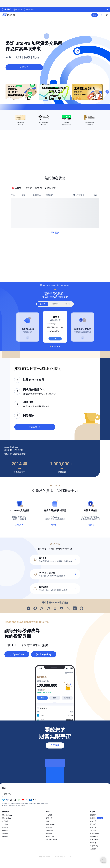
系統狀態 (93, 849)
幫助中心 (93, 824)
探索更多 (55, 233)
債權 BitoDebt (51, 824)
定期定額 (49, 827)
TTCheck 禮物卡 (52, 840)
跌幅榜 (38, 188)
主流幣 (17, 188)
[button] (55, 574)
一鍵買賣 (49, 815)
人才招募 (5, 824)
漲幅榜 (28, 188)
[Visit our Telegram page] (29, 608)
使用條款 (5, 830)
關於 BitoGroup (7, 815)
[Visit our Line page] (55, 608)
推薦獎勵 (49, 834)
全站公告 (93, 821)
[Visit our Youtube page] (62, 608)
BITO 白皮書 (50, 837)
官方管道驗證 (95, 834)
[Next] (107, 92)
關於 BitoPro (6, 818)
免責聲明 (5, 837)
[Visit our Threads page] (48, 608)
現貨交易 (49, 818)
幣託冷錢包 (50, 830)
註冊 (95, 15)
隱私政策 (5, 834)
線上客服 (93, 818)
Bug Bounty (94, 846)
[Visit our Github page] (81, 608)
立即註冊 (55, 745)
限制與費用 (94, 837)
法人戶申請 (94, 840)
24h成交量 (50, 188)
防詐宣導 (93, 830)
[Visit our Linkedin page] (75, 608)
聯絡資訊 (93, 815)
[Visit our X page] (68, 608)
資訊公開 (5, 827)
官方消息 (5, 821)
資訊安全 (93, 827)
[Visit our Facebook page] (35, 608)
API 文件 (93, 843)
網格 (48, 821)
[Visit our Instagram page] (42, 608)
